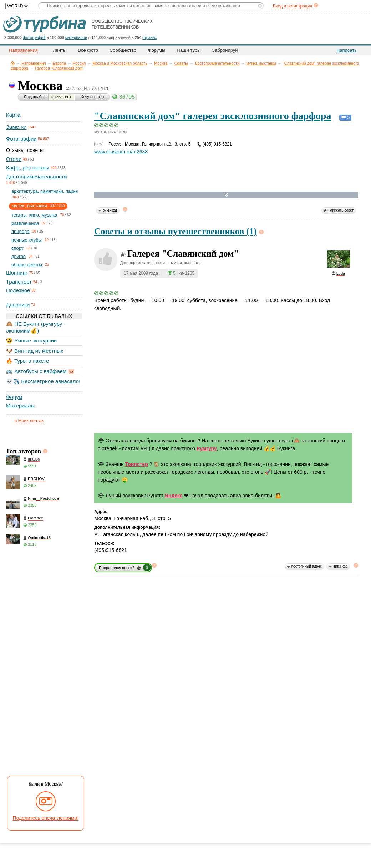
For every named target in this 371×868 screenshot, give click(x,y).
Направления (34, 63)
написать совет (341, 210)
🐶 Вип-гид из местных (35, 351)
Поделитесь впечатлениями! (46, 818)
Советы (181, 63)
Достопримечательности (217, 63)
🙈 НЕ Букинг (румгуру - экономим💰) (36, 327)
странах (149, 37)
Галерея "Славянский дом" (59, 68)
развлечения (25, 223)
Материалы (20, 405)
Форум (14, 397)
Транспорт (19, 282)
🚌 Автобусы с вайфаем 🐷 (40, 371)
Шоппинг (17, 273)
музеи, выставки (261, 63)
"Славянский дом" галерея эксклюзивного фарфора (213, 116)
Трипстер (136, 464)
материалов (76, 37)
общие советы (27, 265)
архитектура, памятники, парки (45, 191)
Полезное (18, 290)
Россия (79, 63)
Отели (14, 159)
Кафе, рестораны (28, 167)
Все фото (88, 50)
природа (21, 231)
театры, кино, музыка (34, 215)
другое (19, 256)
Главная (13, 63)
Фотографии (21, 139)
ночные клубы (27, 240)
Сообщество (123, 50)
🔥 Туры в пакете (27, 361)
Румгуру (207, 448)
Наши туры (189, 50)
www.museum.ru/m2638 (121, 152)
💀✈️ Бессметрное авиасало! (43, 381)
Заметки (16, 127)
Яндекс (174, 496)
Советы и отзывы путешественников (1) (176, 231)
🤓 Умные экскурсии (31, 341)
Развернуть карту (226, 195)
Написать (347, 50)
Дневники (18, 304)
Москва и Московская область (120, 63)
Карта (13, 115)
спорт (17, 248)
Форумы (157, 50)
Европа (60, 63)
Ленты (60, 50)
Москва (161, 63)
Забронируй (225, 50)
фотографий (34, 37)
